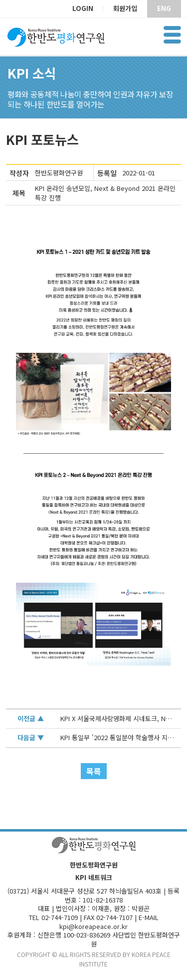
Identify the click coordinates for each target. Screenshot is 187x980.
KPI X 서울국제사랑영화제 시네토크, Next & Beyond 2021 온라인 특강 (118, 719)
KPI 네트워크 (94, 878)
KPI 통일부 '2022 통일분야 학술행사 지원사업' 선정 (118, 738)
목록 (94, 771)
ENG (164, 8)
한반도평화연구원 (59, 173)
